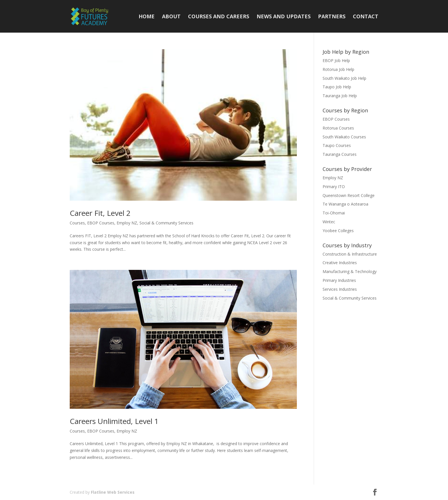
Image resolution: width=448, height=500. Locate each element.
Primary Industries (339, 280)
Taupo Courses (337, 145)
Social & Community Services (166, 223)
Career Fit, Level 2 (100, 213)
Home (147, 17)
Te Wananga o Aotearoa (345, 204)
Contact (366, 17)
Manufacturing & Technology (350, 271)
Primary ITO (334, 187)
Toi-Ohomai (334, 213)
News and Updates (284, 17)
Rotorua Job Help (338, 69)
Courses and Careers (219, 17)
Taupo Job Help (337, 87)
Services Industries (340, 289)
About (171, 17)
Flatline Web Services (113, 492)
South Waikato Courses (344, 137)
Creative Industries (340, 263)
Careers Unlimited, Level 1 (114, 421)
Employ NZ (127, 223)
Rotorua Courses (338, 128)
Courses (77, 223)
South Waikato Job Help (344, 78)
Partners (332, 17)
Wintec (329, 222)
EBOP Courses (101, 223)
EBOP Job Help (336, 60)
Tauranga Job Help (340, 96)
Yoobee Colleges (338, 231)
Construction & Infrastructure (350, 254)
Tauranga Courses (340, 154)
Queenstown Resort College (349, 195)
